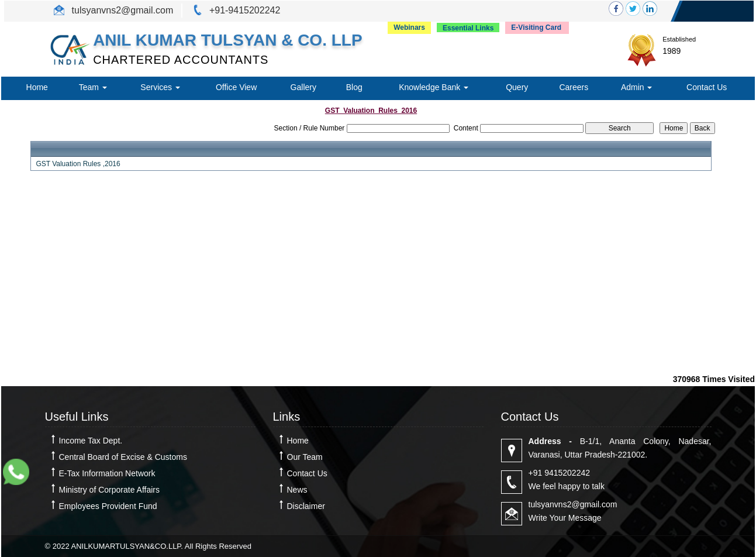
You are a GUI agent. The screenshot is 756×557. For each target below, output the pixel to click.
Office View (236, 87)
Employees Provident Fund (108, 506)
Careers (574, 87)
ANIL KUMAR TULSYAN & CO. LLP (227, 40)
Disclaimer (306, 506)
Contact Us (707, 87)
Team (93, 87)
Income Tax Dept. (91, 441)
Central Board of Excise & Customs (123, 457)
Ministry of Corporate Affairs (109, 490)
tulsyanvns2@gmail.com (121, 10)
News (297, 490)
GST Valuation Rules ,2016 (78, 164)
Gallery (303, 87)
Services (160, 87)
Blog (354, 87)
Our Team (305, 457)
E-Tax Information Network (107, 473)
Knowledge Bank (434, 87)
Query (517, 87)
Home (37, 87)
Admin (637, 87)
